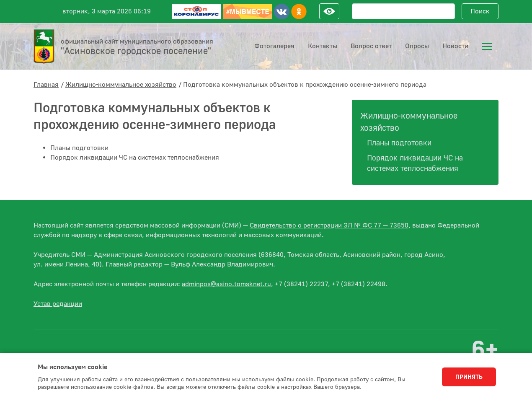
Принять (469, 377)
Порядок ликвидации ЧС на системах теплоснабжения (135, 158)
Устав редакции (58, 304)
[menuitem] (487, 47)
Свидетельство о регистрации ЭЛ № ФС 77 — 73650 (329, 225)
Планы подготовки (79, 148)
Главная (46, 85)
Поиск (480, 11)
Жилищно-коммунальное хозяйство (121, 85)
